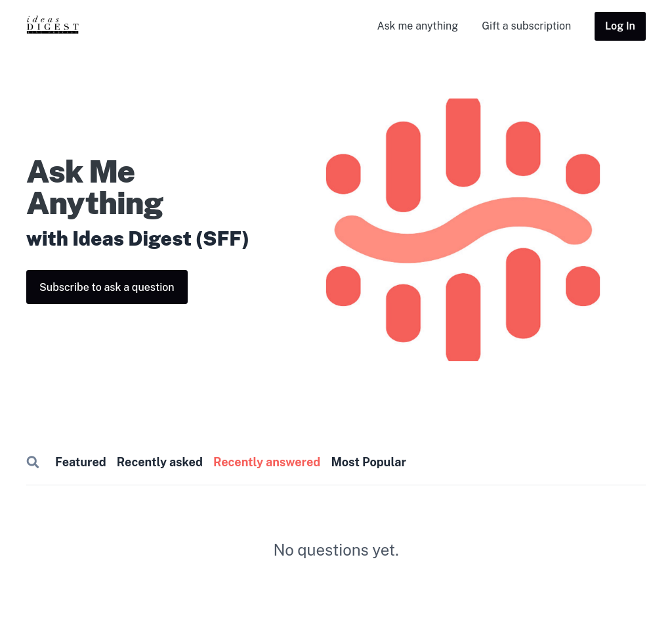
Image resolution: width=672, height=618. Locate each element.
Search (33, 462)
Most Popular (368, 462)
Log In (620, 26)
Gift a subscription (526, 26)
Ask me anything (417, 26)
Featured (81, 462)
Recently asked (160, 462)
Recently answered (267, 462)
